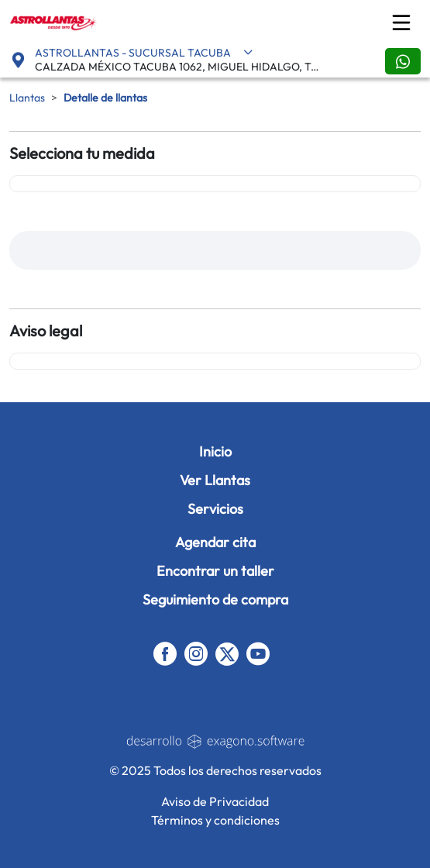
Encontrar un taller (215, 571)
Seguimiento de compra (215, 599)
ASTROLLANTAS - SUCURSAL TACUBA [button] (144, 53)
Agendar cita (215, 542)
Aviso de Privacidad (215, 801)
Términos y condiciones (215, 820)
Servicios (215, 509)
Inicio (215, 451)
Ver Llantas (215, 480)
